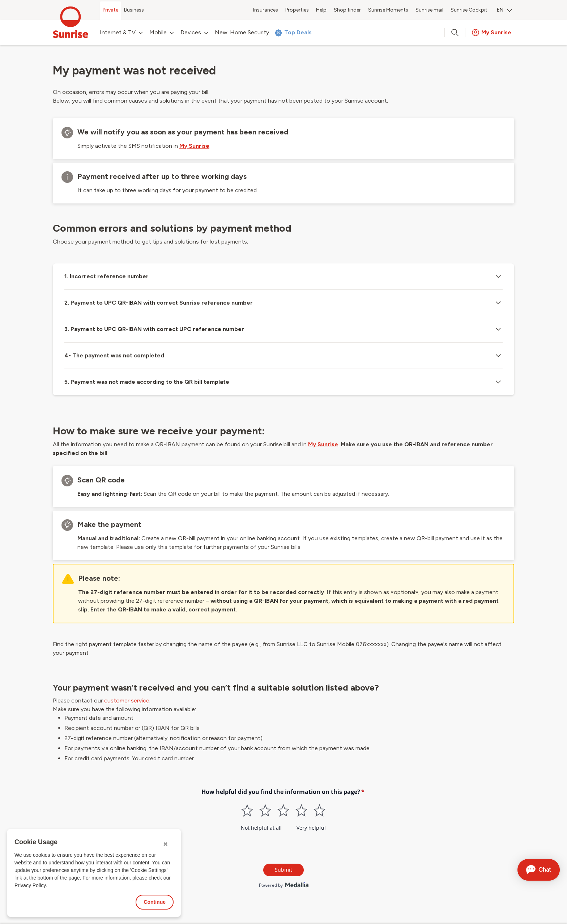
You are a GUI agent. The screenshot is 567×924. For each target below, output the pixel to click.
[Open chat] (539, 870)
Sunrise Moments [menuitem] (388, 10)
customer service (127, 700)
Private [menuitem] (110, 10)
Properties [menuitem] (297, 10)
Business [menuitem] (134, 10)
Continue (155, 902)
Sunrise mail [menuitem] (429, 10)
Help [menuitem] (321, 10)
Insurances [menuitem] (266, 10)
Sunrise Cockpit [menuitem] (469, 10)
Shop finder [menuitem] (347, 10)
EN (504, 10)
